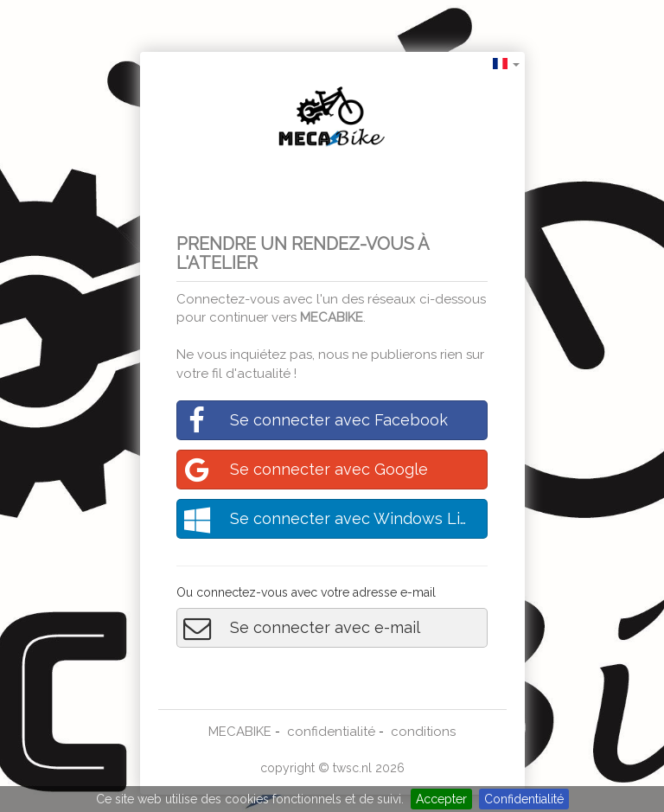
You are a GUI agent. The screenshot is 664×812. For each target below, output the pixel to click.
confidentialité (331, 732)
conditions (423, 732)
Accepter (441, 799)
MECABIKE (332, 317)
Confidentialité (524, 799)
